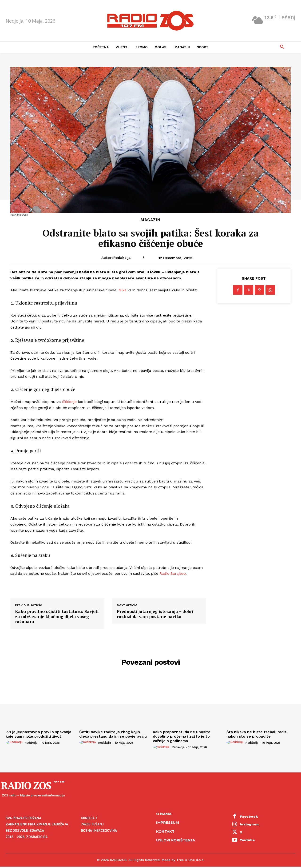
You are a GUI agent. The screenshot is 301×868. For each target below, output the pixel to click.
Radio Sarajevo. (173, 573)
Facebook (249, 816)
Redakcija (122, 258)
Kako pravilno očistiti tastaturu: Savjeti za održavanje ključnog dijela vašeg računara (57, 617)
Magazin (150, 220)
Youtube (247, 840)
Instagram (249, 824)
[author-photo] (15, 742)
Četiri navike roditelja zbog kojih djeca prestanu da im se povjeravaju (113, 734)
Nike (123, 290)
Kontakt (165, 831)
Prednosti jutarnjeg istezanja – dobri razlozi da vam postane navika (155, 614)
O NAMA (164, 814)
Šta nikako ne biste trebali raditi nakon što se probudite (257, 734)
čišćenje (69, 402)
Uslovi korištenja (176, 840)
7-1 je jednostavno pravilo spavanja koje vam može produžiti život (38, 734)
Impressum (168, 822)
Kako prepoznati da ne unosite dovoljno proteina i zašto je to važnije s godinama (182, 736)
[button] (282, 47)
